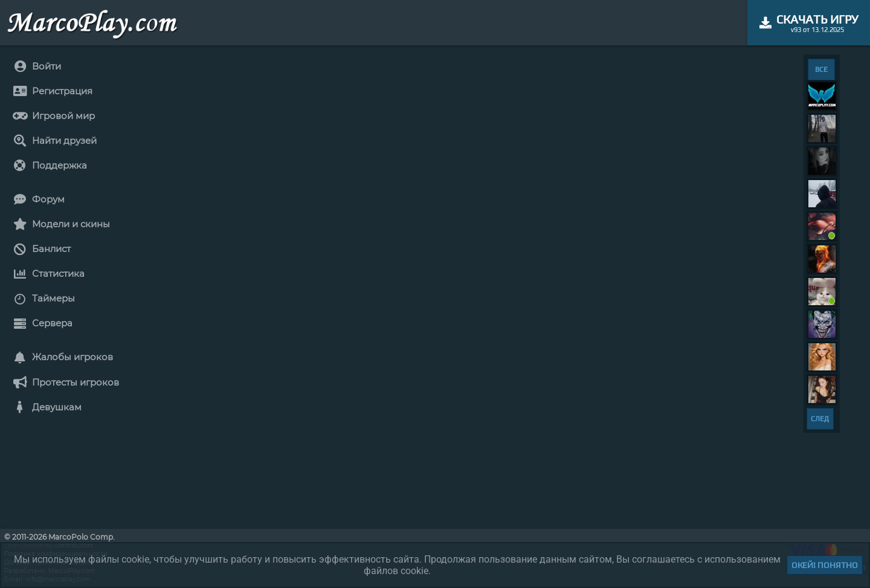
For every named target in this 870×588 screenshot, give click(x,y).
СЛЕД (820, 419)
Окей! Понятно (825, 565)
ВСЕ (821, 69)
